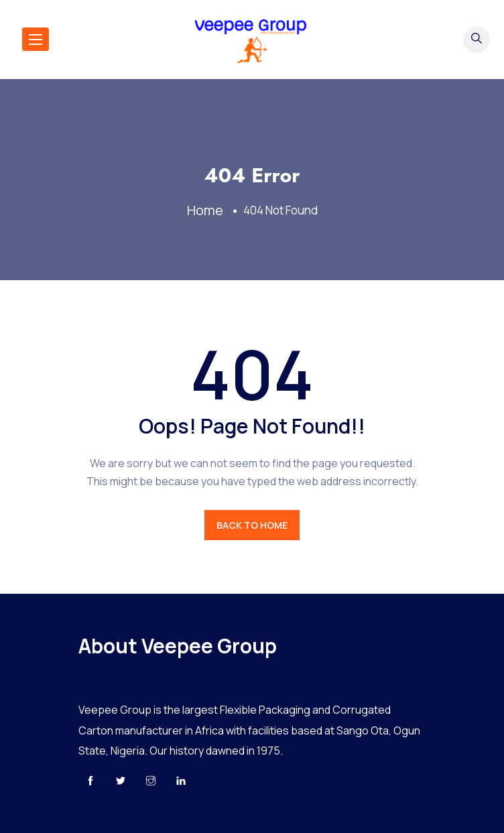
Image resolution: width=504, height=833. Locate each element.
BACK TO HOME (252, 525)
